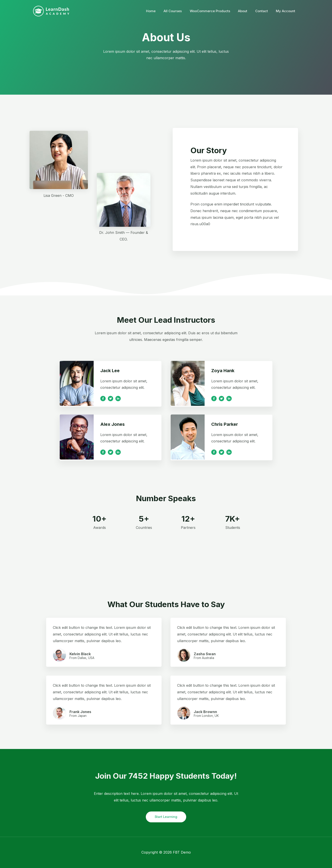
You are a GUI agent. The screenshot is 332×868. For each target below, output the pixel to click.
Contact (264, 11)
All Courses (178, 11)
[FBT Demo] (51, 11)
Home (158, 11)
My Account (286, 11)
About (246, 11)
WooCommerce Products (214, 11)
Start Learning (166, 817)
